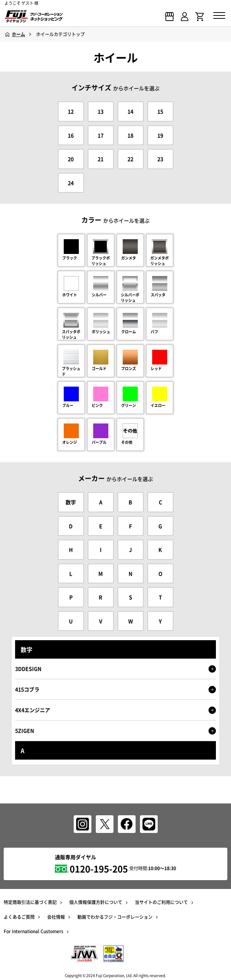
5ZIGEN (115, 731)
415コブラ (115, 689)
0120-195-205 (99, 869)
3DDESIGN (115, 669)
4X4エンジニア (115, 710)
